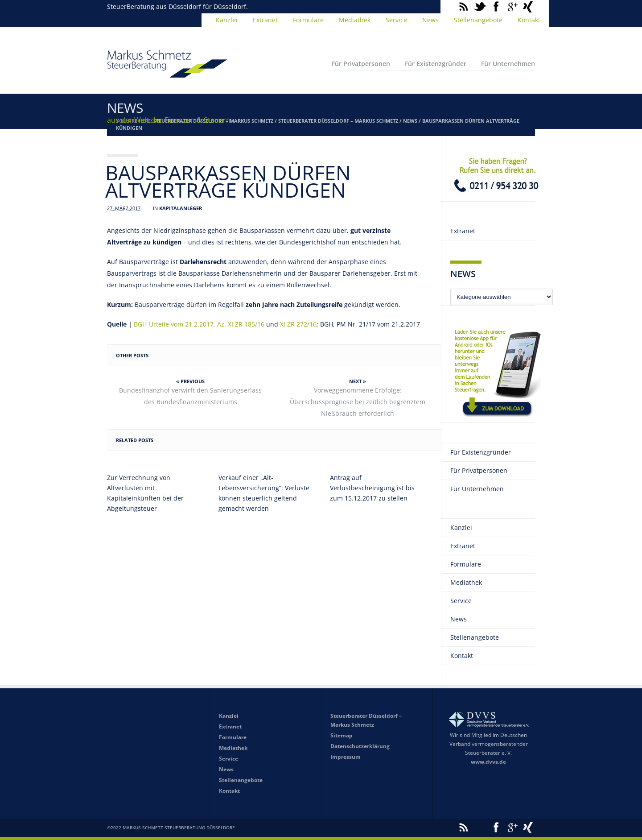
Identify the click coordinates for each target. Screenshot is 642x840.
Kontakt (529, 20)
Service (396, 20)
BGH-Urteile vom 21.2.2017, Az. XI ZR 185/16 (199, 324)
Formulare (308, 20)
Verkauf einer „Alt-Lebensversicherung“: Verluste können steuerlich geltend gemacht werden (264, 493)
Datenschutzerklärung (360, 746)
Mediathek (355, 20)
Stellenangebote (478, 20)
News (430, 20)
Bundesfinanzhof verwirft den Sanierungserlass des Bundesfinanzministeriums (190, 396)
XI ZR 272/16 (298, 324)
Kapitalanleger (181, 208)
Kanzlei (227, 20)
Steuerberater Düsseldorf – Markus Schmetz (338, 121)
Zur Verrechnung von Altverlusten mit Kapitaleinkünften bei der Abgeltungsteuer (145, 493)
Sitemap (342, 735)
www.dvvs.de (488, 762)
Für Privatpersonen (361, 64)
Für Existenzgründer (436, 64)
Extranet (265, 20)
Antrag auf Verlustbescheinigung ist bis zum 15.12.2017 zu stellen (372, 488)
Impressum (346, 757)
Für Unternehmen (508, 64)
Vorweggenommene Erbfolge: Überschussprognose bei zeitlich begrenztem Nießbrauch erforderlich (358, 402)
